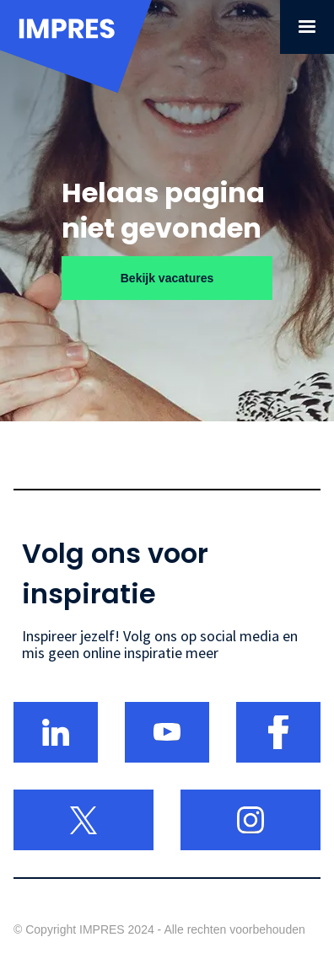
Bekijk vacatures (167, 278)
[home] (76, 60)
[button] (307, 27)
